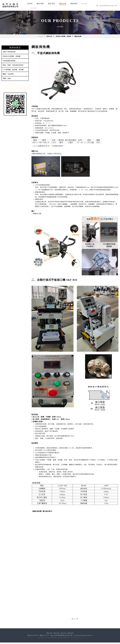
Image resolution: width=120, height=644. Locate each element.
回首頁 (30, 4)
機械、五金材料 (8, 74)
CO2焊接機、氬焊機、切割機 (13, 70)
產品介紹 (63, 4)
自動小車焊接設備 (9, 52)
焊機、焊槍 (7, 78)
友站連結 (34, 8)
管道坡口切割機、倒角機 (11, 56)
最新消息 (52, 4)
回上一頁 (75, 619)
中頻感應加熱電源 (9, 61)
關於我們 (40, 4)
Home (41, 36)
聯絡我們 (74, 4)
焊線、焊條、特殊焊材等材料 (13, 65)
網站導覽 (85, 4)
